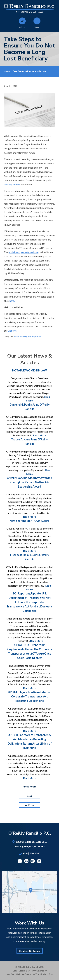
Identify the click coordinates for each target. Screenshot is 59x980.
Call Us (22, 27)
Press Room (29, 786)
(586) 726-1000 (32, 853)
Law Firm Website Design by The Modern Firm (30, 974)
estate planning (12, 184)
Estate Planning (21, 336)
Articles (30, 805)
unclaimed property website (24, 252)
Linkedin (26, 861)
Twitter (39, 861)
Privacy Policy (39, 971)
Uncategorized (34, 336)
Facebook (20, 861)
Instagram (33, 861)
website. (12, 331)
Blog (30, 796)
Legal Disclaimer (21, 971)
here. (12, 301)
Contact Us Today (30, 951)
